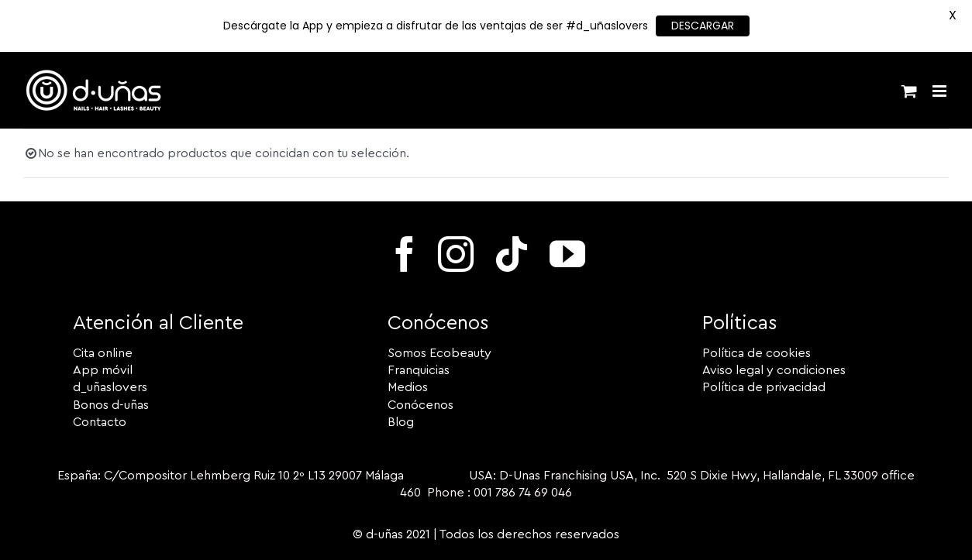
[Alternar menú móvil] (941, 91)
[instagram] (456, 254)
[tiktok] (512, 254)
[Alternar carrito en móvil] (909, 91)
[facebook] (405, 254)
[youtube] (567, 254)
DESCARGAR (703, 26)
